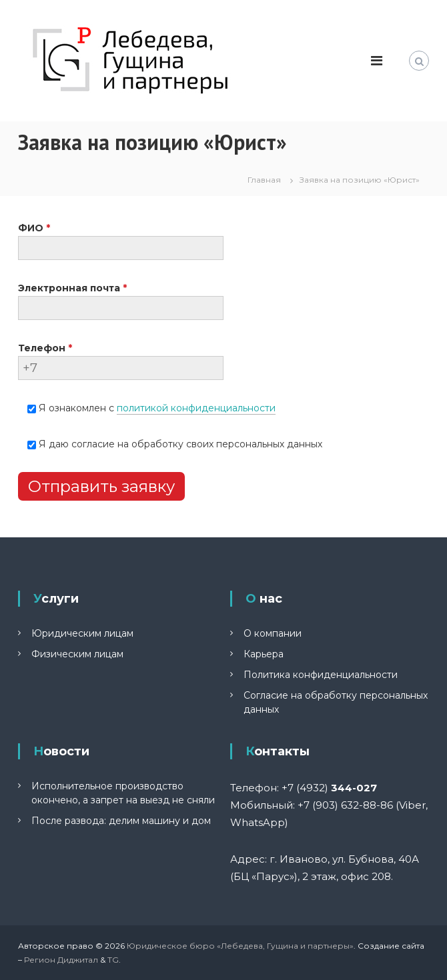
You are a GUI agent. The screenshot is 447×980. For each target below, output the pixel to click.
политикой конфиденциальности (196, 408)
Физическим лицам (77, 654)
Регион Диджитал (61, 960)
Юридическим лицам (82, 633)
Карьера (264, 654)
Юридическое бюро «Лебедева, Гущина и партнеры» (240, 946)
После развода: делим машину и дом (121, 821)
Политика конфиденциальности (321, 675)
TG (113, 960)
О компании (273, 633)
